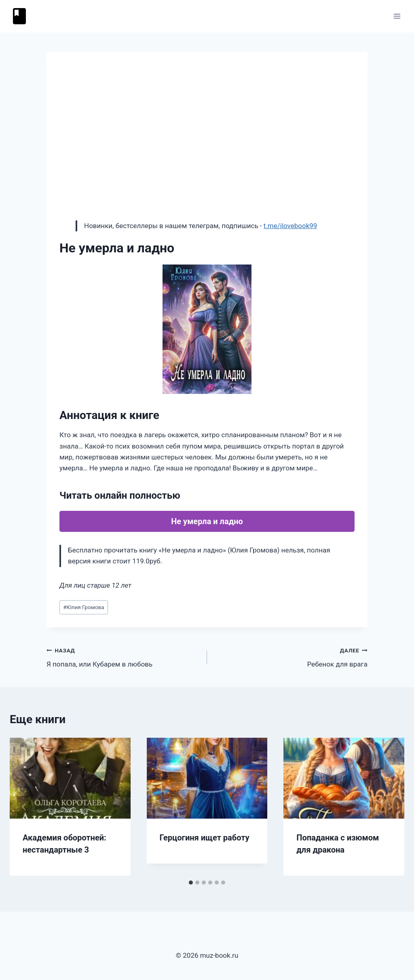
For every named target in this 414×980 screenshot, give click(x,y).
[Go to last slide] (24, 807)
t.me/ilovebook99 (290, 226)
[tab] (191, 883)
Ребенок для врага (291, 657)
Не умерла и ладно (207, 521)
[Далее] (390, 807)
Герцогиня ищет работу (205, 838)
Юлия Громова (84, 607)
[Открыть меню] (397, 16)
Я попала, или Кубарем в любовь (123, 657)
